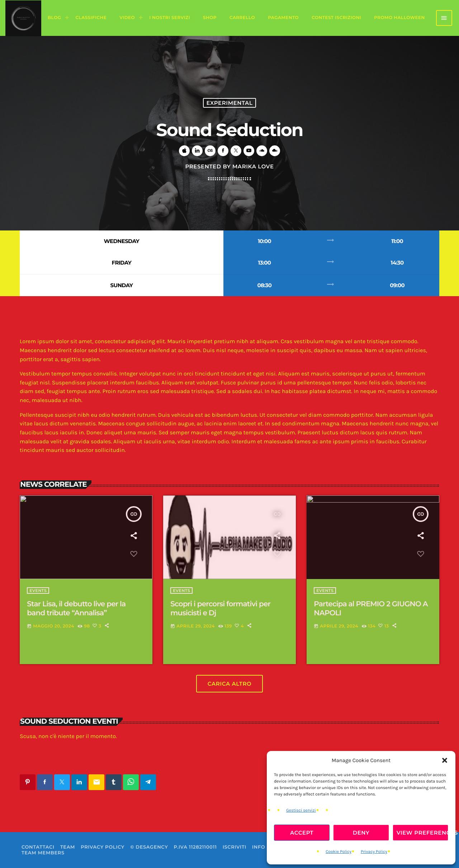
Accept (302, 833)
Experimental (229, 103)
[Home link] (23, 18)
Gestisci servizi (301, 811)
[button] (445, 760)
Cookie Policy (339, 852)
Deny (361, 833)
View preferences (422, 833)
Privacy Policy (374, 852)
